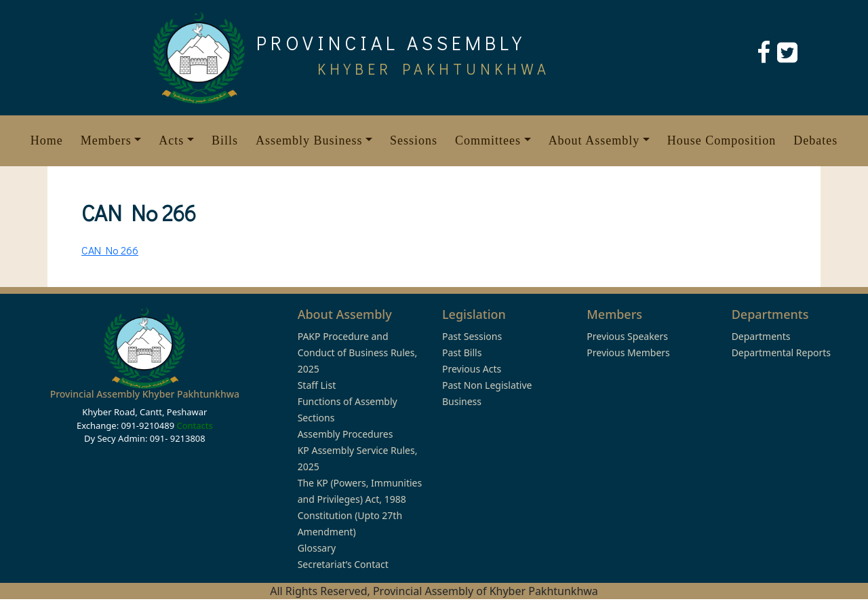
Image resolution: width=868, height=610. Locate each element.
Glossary (317, 548)
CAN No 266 (110, 250)
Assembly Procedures (346, 434)
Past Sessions (472, 336)
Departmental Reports (781, 352)
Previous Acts (472, 369)
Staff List (317, 385)
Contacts (194, 425)
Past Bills (462, 352)
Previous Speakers (627, 336)
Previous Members (628, 352)
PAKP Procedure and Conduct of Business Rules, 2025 (358, 352)
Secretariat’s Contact (343, 564)
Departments (761, 336)
